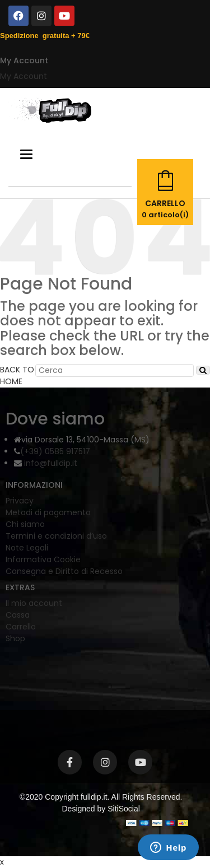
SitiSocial (124, 809)
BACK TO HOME (17, 375)
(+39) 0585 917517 (55, 451)
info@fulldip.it (50, 463)
